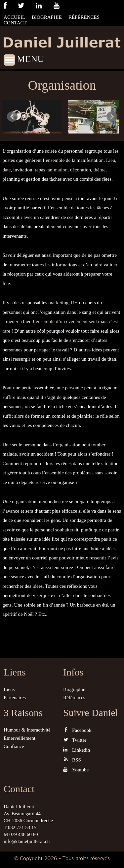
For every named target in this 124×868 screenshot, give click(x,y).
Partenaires (15, 698)
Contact (15, 23)
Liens (9, 689)
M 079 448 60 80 (21, 834)
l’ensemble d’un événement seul (65, 321)
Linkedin (77, 750)
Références (84, 17)
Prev (12, 117)
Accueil (14, 17)
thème (99, 170)
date (7, 170)
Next (112, 117)
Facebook (77, 730)
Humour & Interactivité (27, 730)
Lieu (111, 160)
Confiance (14, 746)
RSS (72, 760)
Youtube (76, 770)
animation (58, 170)
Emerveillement (20, 738)
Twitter (75, 740)
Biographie (47, 17)
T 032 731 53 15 (20, 827)
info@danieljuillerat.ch (27, 841)
